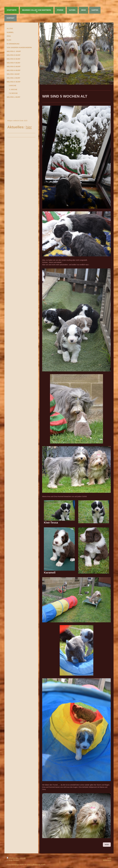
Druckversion (13, 858)
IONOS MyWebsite (34, 864)
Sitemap (23, 858)
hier (29, 127)
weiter (107, 844)
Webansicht (107, 860)
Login (109, 858)
